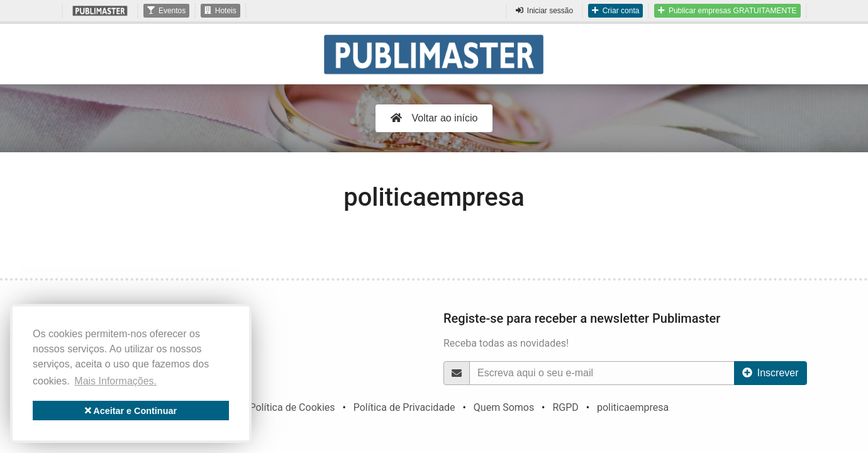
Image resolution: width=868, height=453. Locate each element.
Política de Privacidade (404, 407)
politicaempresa (633, 407)
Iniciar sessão (544, 11)
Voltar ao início (434, 118)
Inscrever (771, 373)
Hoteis (220, 11)
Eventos (166, 11)
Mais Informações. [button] (115, 381)
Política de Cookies (292, 407)
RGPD (565, 407)
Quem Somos (504, 407)
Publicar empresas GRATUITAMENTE (727, 11)
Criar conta (615, 11)
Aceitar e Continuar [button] (131, 411)
